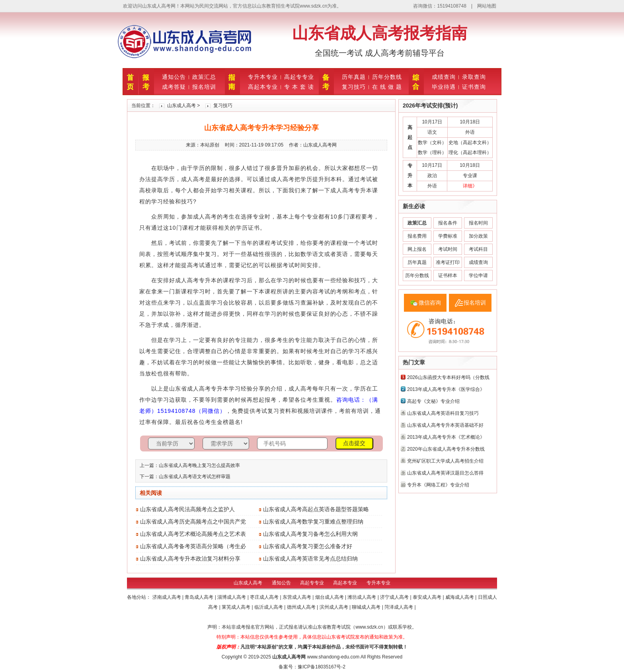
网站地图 (487, 6)
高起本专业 (263, 87)
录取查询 (474, 77)
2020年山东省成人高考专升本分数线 (446, 449)
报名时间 (478, 223)
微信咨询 (430, 303)
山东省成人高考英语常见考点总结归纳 (310, 559)
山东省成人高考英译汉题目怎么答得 (445, 473)
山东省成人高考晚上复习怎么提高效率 (199, 465)
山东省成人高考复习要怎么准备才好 (308, 546)
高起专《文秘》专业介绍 (433, 401)
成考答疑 (174, 87)
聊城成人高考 (367, 607)
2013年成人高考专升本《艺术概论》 (446, 437)
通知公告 (174, 77)
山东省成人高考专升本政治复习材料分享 (190, 559)
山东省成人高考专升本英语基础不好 (445, 425)
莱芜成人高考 (237, 607)
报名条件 (448, 223)
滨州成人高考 (334, 607)
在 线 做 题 (387, 87)
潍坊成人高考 (362, 597)
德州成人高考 (302, 607)
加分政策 (478, 236)
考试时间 (448, 249)
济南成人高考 (167, 597)
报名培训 (204, 87)
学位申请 (478, 275)
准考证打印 (448, 262)
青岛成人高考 (200, 597)
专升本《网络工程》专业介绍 (438, 485)
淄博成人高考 (232, 597)
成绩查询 (444, 77)
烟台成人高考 (330, 597)
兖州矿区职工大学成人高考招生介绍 (445, 461)
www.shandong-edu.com (333, 657)
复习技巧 (354, 87)
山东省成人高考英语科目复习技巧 (443, 413)
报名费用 (417, 236)
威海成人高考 (460, 597)
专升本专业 (263, 77)
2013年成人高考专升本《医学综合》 (446, 389)
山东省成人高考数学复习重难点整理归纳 (313, 522)
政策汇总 (204, 77)
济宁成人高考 (395, 597)
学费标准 (448, 236)
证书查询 (474, 87)
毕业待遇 (444, 87)
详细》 (470, 186)
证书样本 (448, 275)
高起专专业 (299, 77)
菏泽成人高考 (399, 607)
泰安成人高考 (428, 597)
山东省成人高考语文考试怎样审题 (195, 477)
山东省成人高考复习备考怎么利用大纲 (310, 534)
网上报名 (417, 249)
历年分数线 (387, 77)
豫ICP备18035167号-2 (322, 667)
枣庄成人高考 (265, 597)
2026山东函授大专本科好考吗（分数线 (448, 377)
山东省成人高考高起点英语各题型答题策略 (316, 509)
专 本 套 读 (299, 87)
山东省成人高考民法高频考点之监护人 (187, 509)
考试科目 (478, 249)
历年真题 (354, 77)
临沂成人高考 (269, 607)
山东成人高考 (181, 105)
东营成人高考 (297, 597)
